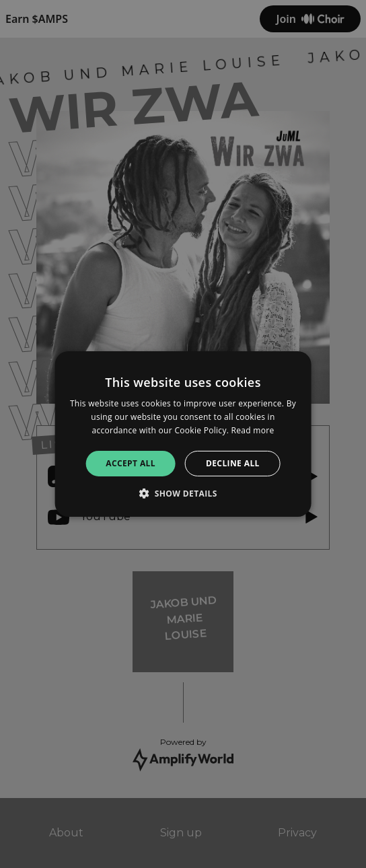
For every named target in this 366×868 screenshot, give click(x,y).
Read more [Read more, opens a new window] (253, 430)
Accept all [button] (131, 463)
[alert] (183, 434)
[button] (183, 493)
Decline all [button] (233, 463)
